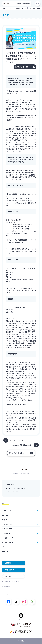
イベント (11, 8)
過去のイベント (21, 8)
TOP (4, 8)
